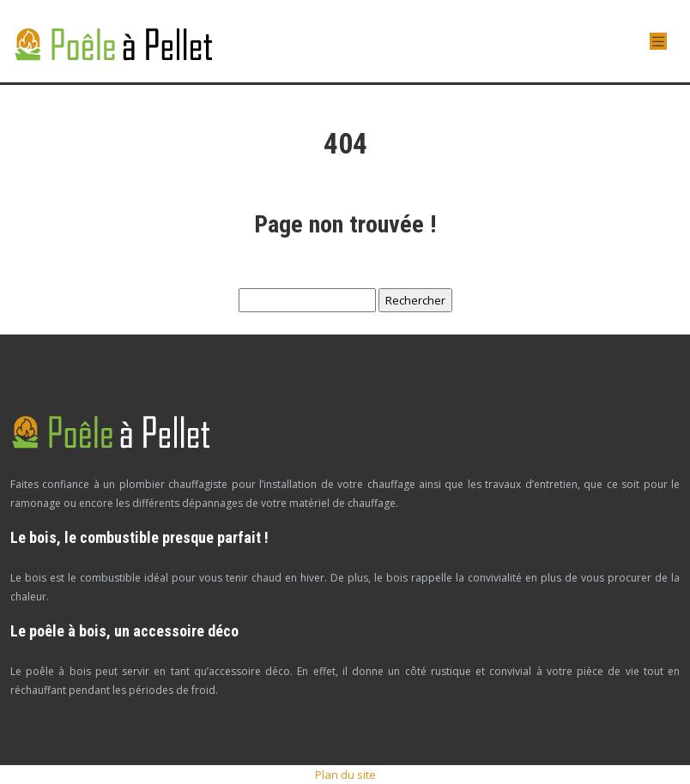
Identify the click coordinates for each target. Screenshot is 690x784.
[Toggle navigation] (658, 42)
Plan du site (345, 775)
